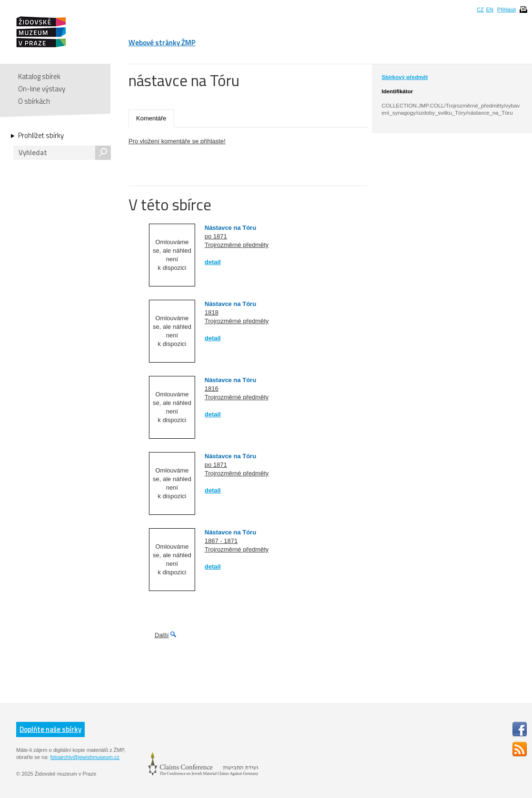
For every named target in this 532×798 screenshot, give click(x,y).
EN (489, 10)
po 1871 (216, 236)
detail (213, 262)
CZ (480, 10)
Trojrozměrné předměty (237, 245)
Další (162, 635)
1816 (212, 389)
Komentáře (151, 118)
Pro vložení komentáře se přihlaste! (177, 141)
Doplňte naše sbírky (50, 729)
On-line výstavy (42, 89)
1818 (212, 312)
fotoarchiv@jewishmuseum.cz (85, 757)
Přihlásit (507, 10)
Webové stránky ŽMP (162, 43)
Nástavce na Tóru (230, 228)
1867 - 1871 (221, 541)
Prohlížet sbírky (41, 136)
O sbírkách (34, 101)
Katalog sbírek (39, 76)
